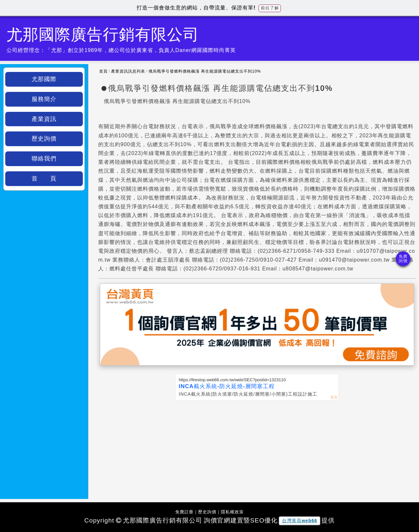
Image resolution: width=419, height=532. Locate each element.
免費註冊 (184, 512)
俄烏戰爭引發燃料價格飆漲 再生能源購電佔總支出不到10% (205, 71)
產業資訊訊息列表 (128, 71)
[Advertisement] (257, 450)
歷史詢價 (44, 139)
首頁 (103, 71)
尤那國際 (44, 79)
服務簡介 (44, 99)
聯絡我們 (44, 159)
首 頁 (44, 179)
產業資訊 (44, 119)
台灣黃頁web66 (300, 521)
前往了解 (270, 8)
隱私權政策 (232, 512)
